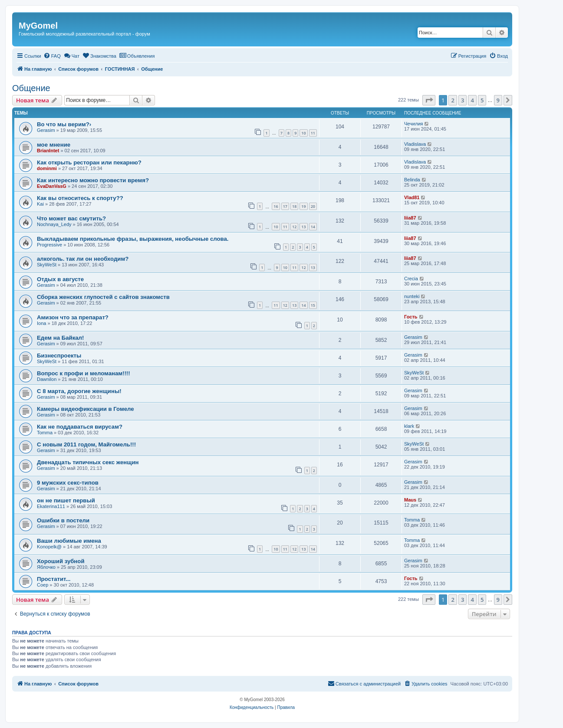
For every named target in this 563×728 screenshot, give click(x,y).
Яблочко (46, 567)
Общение (31, 88)
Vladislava (415, 144)
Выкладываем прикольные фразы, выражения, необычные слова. (133, 239)
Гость (411, 317)
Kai (40, 204)
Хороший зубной (61, 561)
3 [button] (463, 100)
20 (313, 206)
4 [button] (472, 100)
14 (313, 227)
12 (294, 227)
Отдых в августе (60, 279)
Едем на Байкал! (60, 338)
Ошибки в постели (63, 520)
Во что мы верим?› (64, 124)
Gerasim (46, 130)
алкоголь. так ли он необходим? (83, 259)
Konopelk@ (49, 547)
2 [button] (453, 100)
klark (409, 426)
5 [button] (482, 100)
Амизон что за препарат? (73, 317)
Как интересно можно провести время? (93, 180)
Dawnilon (47, 379)
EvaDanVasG (52, 186)
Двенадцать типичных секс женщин (88, 462)
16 (276, 206)
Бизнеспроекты (59, 356)
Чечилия (413, 124)
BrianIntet (48, 151)
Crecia (411, 279)
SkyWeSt (47, 265)
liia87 (410, 218)
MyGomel (38, 26)
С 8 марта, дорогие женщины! (79, 391)
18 (294, 206)
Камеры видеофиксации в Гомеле (86, 409)
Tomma (45, 433)
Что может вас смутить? (71, 218)
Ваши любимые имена (69, 541)
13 (303, 227)
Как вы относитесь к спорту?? (80, 198)
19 (303, 206)
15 (313, 305)
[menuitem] (52, 56)
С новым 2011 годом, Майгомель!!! (86, 444)
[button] (429, 100)
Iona (41, 323)
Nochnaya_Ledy (54, 224)
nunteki (412, 296)
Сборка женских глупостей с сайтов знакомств (103, 297)
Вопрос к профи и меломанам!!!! (84, 373)
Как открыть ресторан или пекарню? (89, 162)
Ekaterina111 (51, 506)
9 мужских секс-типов (68, 483)
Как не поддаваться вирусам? (80, 427)
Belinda (412, 180)
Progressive (49, 245)
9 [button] (498, 100)
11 (313, 133)
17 (285, 206)
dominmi (47, 168)
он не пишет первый (66, 500)
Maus (410, 500)
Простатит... (54, 579)
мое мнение (54, 145)
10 (303, 133)
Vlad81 (412, 197)
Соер (43, 585)
